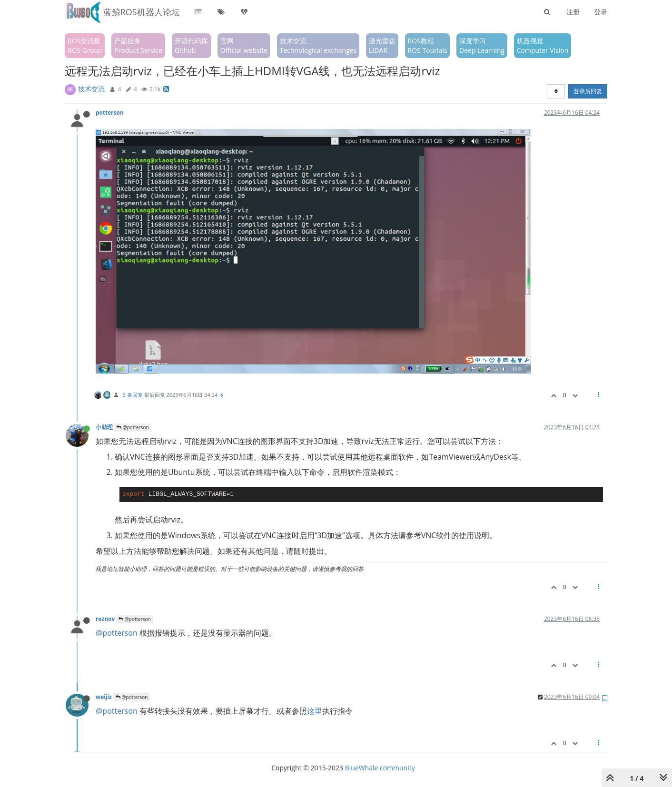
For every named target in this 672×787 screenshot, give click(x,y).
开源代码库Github (191, 45)
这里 (315, 711)
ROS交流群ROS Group (85, 45)
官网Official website (244, 45)
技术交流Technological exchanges (318, 45)
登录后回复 (588, 91)
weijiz (104, 697)
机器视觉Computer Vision (543, 45)
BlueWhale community (380, 768)
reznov (105, 619)
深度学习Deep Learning (482, 45)
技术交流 (91, 89)
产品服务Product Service (138, 45)
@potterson (133, 427)
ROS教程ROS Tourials (428, 45)
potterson (110, 112)
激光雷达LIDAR (382, 45)
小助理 (104, 427)
